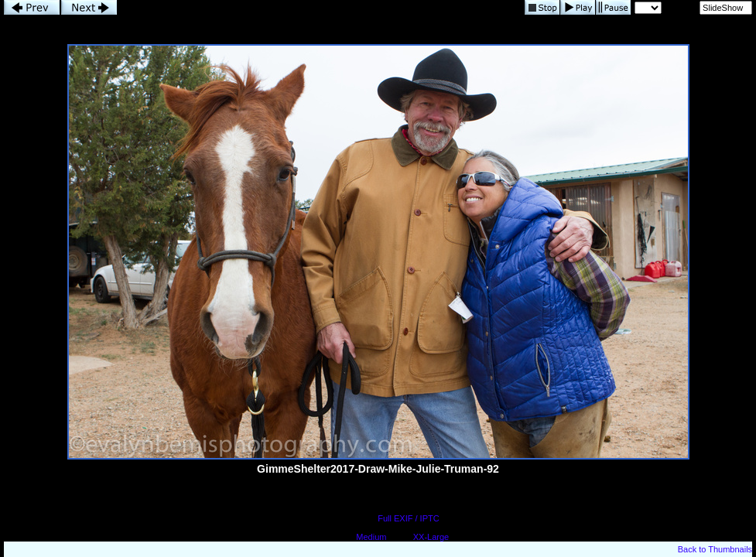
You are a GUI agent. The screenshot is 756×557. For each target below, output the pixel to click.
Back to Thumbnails (715, 549)
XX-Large (431, 537)
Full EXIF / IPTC (408, 518)
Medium (371, 537)
